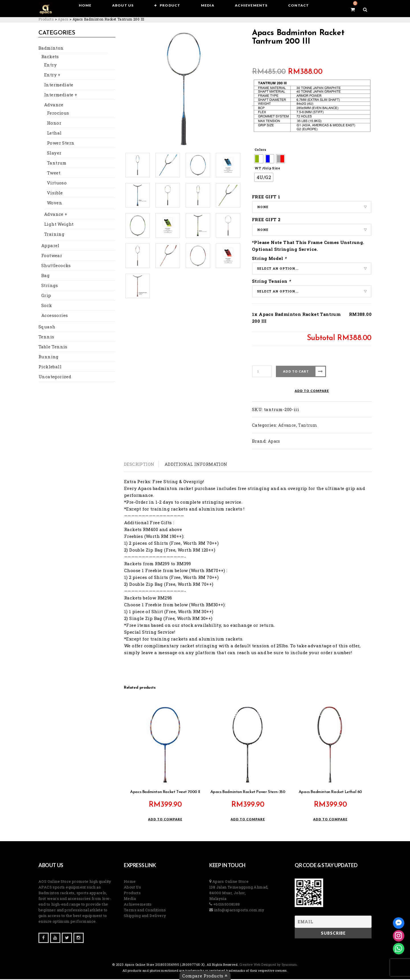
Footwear (52, 257)
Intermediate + (61, 96)
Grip (46, 297)
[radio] (259, 159)
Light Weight (59, 225)
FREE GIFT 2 (266, 219)
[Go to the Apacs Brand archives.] (63, 19)
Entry (50, 66)
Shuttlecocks (56, 267)
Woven (55, 204)
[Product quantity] (262, 371)
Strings (50, 287)
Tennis (46, 338)
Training (54, 235)
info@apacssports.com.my (239, 911)
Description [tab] (139, 464)
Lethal (54, 134)
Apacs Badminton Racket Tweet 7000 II (165, 793)
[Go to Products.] (46, 19)
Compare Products (205, 976)
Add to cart (296, 371)
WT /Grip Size (267, 168)
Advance (54, 106)
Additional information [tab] (196, 464)
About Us (132, 888)
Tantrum (57, 164)
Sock (47, 307)
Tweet (54, 174)
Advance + (56, 215)
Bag (45, 277)
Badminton (51, 49)
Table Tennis (53, 348)
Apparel (50, 247)
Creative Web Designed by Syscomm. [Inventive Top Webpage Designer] (268, 965)
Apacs (274, 441)
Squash (47, 328)
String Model (270, 258)
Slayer (54, 154)
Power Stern (61, 144)
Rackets (50, 58)
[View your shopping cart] (353, 9)
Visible (55, 194)
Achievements (138, 905)
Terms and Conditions (145, 911)
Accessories (55, 317)
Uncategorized (55, 378)
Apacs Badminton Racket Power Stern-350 (248, 793)
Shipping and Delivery (145, 916)
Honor (54, 124)
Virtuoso (57, 184)
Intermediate (59, 86)
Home (130, 882)
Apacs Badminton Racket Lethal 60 (330, 793)
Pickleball (50, 368)
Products (132, 894)
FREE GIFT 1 (266, 197)
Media (130, 899)
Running (49, 358)
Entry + (52, 76)
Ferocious (58, 114)
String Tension (272, 281)
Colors (260, 150)
